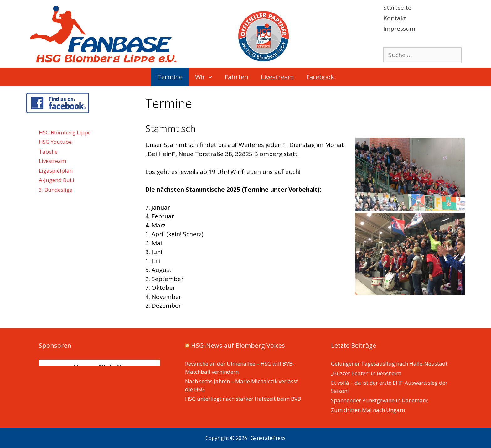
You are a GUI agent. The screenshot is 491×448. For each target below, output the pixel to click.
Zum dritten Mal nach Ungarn (368, 410)
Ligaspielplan (56, 171)
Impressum (399, 29)
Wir (207, 77)
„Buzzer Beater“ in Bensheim (366, 373)
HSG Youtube (55, 142)
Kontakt (395, 18)
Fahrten (237, 77)
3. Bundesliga (56, 190)
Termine (170, 77)
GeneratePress (268, 438)
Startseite (397, 8)
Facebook (320, 77)
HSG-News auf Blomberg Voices (238, 345)
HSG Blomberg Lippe (65, 132)
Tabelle (48, 151)
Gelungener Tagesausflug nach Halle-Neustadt (389, 364)
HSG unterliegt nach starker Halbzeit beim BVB (243, 399)
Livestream (277, 77)
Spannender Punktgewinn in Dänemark (379, 400)
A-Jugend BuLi (57, 180)
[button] (212, 77)
